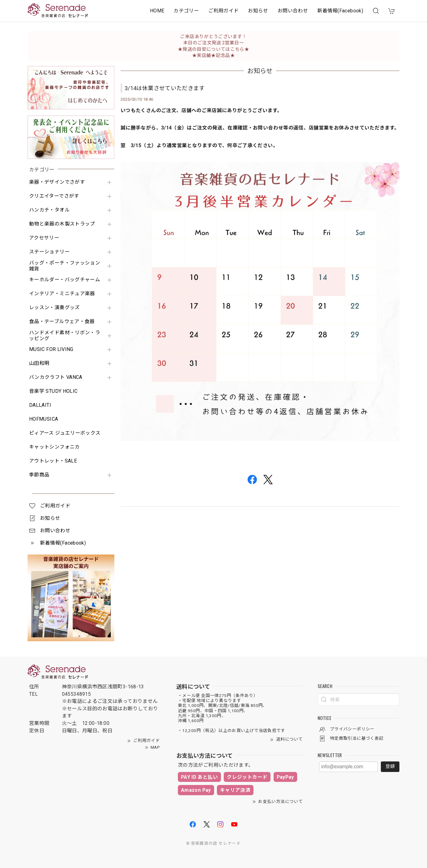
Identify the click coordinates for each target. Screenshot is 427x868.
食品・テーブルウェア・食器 (62, 322)
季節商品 (39, 475)
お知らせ (258, 11)
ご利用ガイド (223, 11)
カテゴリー (186, 11)
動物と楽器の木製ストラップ (62, 224)
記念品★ (225, 55)
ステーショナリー (49, 252)
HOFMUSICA (44, 419)
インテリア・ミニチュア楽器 (62, 294)
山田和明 (39, 363)
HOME (157, 11)
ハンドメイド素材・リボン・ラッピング (65, 336)
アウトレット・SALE (53, 461)
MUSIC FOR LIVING (51, 349)
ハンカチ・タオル (49, 210)
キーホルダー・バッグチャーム (65, 280)
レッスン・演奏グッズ (55, 308)
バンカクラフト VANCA (56, 377)
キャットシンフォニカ (55, 447)
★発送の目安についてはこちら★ (214, 49)
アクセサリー (44, 238)
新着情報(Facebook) (340, 11)
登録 (390, 766)
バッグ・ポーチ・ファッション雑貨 (65, 266)
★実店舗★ (204, 55)
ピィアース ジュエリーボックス (65, 433)
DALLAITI (40, 405)
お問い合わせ (293, 11)
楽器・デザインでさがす (57, 182)
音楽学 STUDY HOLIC (53, 391)
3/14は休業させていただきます (165, 88)
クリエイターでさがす (54, 196)
